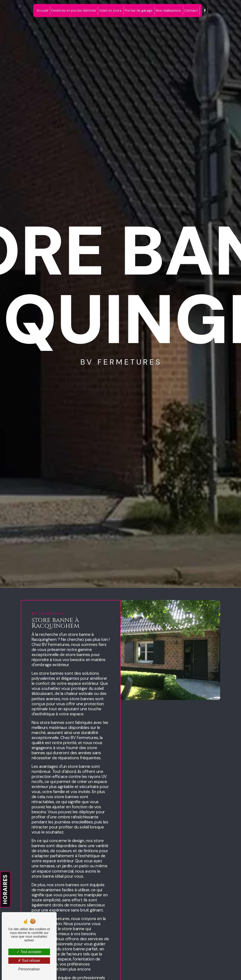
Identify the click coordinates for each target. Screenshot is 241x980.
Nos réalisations (168, 10)
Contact (191, 10)
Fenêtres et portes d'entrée (74, 10)
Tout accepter (29, 952)
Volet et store (110, 10)
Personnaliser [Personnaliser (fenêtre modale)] (29, 969)
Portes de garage (139, 10)
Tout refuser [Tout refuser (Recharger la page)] (29, 961)
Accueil (42, 10)
